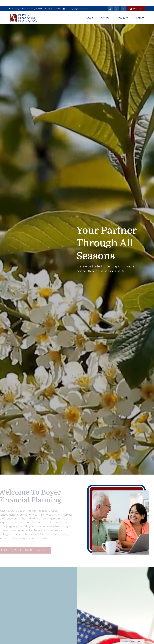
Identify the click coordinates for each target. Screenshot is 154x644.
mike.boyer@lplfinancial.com (76, 2)
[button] (90, 11)
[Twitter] (110, 2)
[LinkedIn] (117, 2)
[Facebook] (123, 2)
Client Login (136, 2)
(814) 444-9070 (52, 2)
